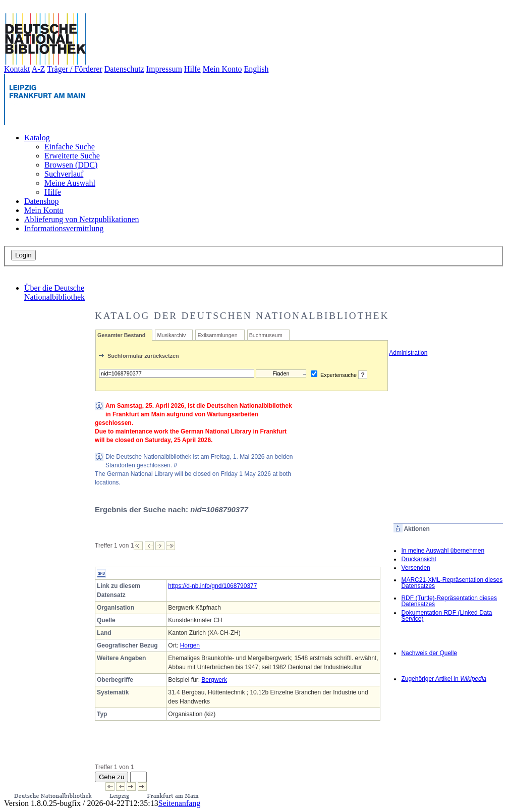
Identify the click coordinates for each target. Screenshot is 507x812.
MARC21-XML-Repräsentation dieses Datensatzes (452, 583)
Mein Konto (222, 69)
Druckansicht (418, 559)
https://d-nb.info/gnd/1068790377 (212, 586)
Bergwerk (214, 680)
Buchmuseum (266, 335)
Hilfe (192, 69)
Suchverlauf (64, 174)
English (257, 69)
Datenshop (41, 201)
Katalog (37, 138)
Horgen (190, 645)
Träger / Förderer (75, 69)
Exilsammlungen (217, 335)
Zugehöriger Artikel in (444, 679)
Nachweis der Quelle (429, 653)
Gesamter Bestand (121, 335)
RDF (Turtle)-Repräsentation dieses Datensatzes (449, 601)
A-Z (39, 69)
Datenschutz (124, 69)
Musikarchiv (171, 335)
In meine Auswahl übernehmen (443, 551)
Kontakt (17, 69)
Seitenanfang (180, 803)
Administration (404, 353)
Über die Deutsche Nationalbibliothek (54, 292)
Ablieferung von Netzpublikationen (82, 219)
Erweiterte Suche (72, 156)
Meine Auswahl (70, 183)
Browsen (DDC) (71, 165)
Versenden (415, 568)
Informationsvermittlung (64, 228)
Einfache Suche (70, 147)
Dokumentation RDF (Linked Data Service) (446, 616)
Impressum (164, 69)
